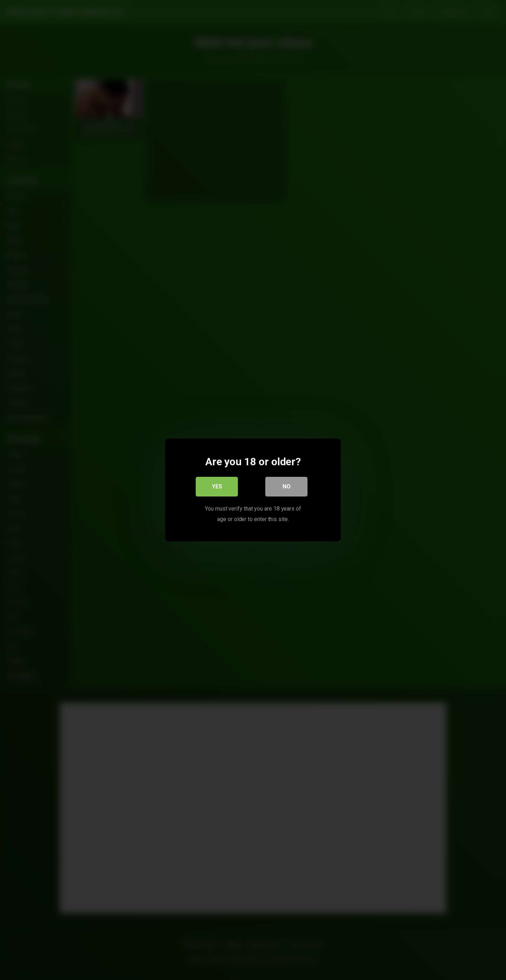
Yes (217, 486)
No (287, 486)
